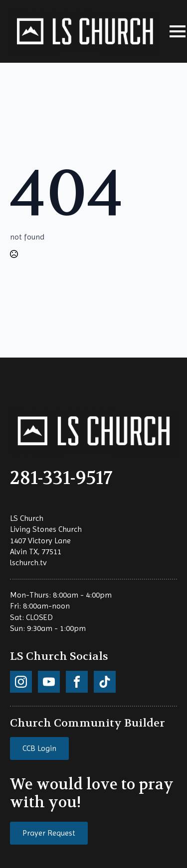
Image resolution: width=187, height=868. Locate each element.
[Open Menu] (178, 31)
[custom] (21, 682)
